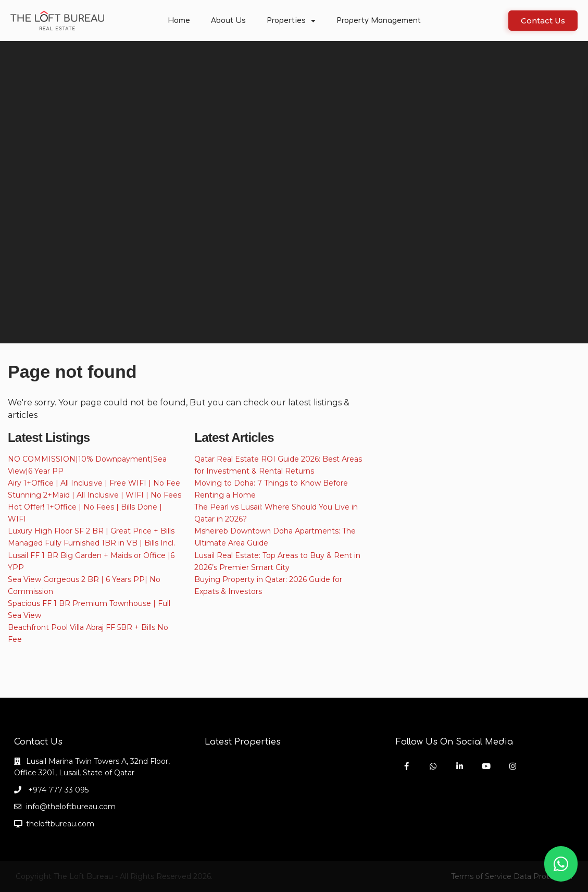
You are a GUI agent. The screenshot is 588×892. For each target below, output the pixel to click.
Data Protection (543, 876)
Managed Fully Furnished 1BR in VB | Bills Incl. (91, 543)
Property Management (379, 21)
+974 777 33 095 (57, 790)
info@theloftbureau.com (71, 807)
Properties (291, 21)
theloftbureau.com (60, 824)
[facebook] (406, 766)
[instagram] (513, 766)
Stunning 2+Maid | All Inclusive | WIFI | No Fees (95, 495)
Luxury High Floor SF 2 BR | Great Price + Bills (91, 531)
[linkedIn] (460, 766)
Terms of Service (481, 876)
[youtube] (486, 766)
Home (179, 21)
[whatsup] (433, 766)
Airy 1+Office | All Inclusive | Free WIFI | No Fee (94, 483)
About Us (228, 21)
